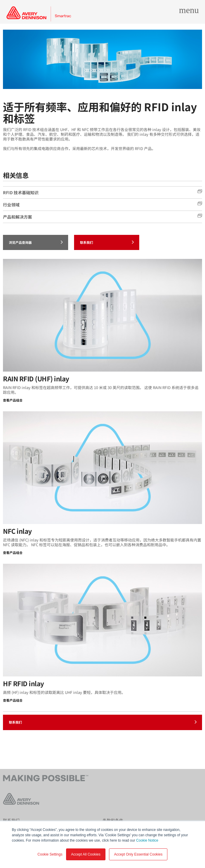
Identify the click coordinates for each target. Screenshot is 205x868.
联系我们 (107, 242)
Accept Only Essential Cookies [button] (138, 854)
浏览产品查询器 (36, 242)
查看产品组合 (13, 400)
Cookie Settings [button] (50, 854)
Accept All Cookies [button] (86, 854)
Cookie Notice (147, 840)
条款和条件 (113, 820)
